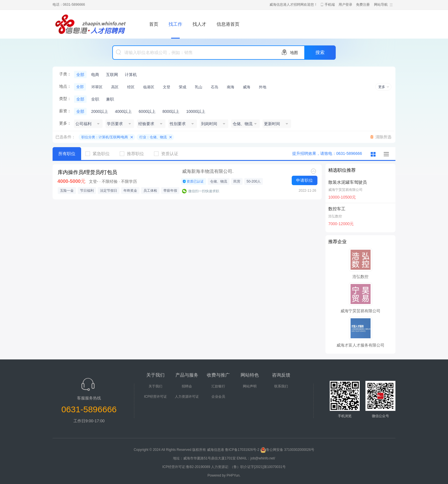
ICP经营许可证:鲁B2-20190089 (187, 467)
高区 (115, 87)
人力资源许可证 (187, 397)
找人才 (199, 24)
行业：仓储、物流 (153, 137)
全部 (80, 75)
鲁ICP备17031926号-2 (242, 450)
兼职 (110, 99)
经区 (131, 87)
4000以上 (123, 111)
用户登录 (345, 5)
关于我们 (155, 386)
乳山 (199, 87)
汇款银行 (218, 386)
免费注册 (363, 5)
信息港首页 (228, 24)
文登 (167, 87)
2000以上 (100, 111)
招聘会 (187, 386)
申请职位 (305, 180)
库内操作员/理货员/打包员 (87, 172)
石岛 (215, 87)
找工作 (175, 24)
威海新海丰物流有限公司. (208, 171)
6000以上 (147, 111)
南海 (231, 87)
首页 (154, 24)
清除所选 (383, 137)
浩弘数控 (335, 216)
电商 (95, 75)
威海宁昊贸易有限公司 (345, 190)
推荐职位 (134, 154)
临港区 (149, 87)
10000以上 (196, 111)
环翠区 (97, 87)
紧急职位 (100, 154)
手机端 (330, 5)
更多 (382, 87)
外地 (263, 87)
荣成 (183, 87)
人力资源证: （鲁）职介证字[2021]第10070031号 (248, 467)
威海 (247, 87)
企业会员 (218, 397)
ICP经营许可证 (155, 397)
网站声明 (250, 386)
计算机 (131, 75)
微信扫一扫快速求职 (204, 191)
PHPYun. (234, 475)
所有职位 (67, 154)
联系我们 (281, 386)
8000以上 (171, 111)
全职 (95, 99)
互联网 (112, 75)
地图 (294, 53)
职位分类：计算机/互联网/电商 (105, 137)
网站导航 (381, 5)
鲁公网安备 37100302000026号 (287, 450)
